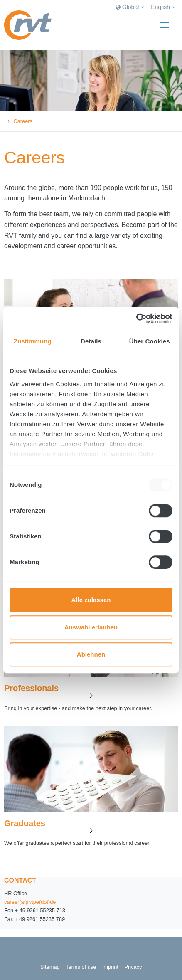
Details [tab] (91, 341)
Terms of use (81, 967)
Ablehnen (91, 654)
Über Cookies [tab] (150, 341)
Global (130, 7)
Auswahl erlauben (91, 627)
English (163, 7)
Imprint (110, 967)
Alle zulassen (91, 600)
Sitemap (50, 967)
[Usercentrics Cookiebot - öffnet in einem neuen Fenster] (136, 318)
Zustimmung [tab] (33, 341)
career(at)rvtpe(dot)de (30, 902)
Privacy (133, 967)
